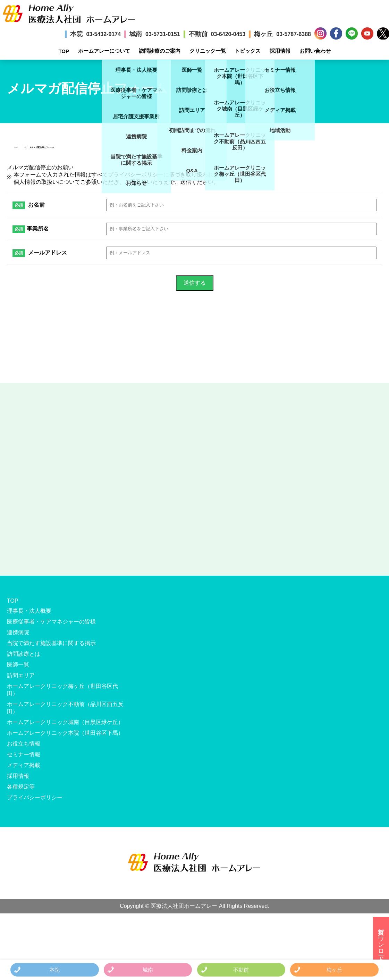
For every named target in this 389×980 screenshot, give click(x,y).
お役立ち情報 (24, 744)
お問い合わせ (315, 51)
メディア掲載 (24, 765)
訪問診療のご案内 (160, 51)
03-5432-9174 (103, 34)
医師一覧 (18, 665)
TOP (64, 51)
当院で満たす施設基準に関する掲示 (51, 643)
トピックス (248, 51)
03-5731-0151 (163, 34)
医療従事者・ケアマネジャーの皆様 (51, 622)
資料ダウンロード (381, 942)
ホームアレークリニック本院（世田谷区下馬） (65, 733)
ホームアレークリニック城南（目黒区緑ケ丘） (65, 722)
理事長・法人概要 (29, 611)
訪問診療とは (24, 654)
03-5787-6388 (294, 34)
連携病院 (18, 632)
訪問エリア (21, 675)
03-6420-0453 (228, 34)
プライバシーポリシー (35, 797)
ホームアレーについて (104, 51)
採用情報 (280, 51)
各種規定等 (21, 787)
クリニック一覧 (208, 51)
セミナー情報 (24, 754)
